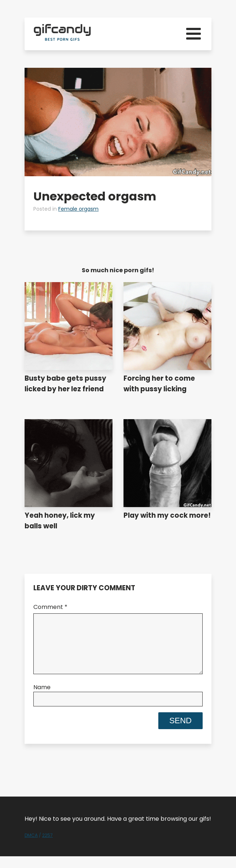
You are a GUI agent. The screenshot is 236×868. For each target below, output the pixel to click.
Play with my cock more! (167, 515)
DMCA (31, 847)
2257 (47, 847)
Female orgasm (78, 209)
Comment (50, 607)
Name (42, 699)
